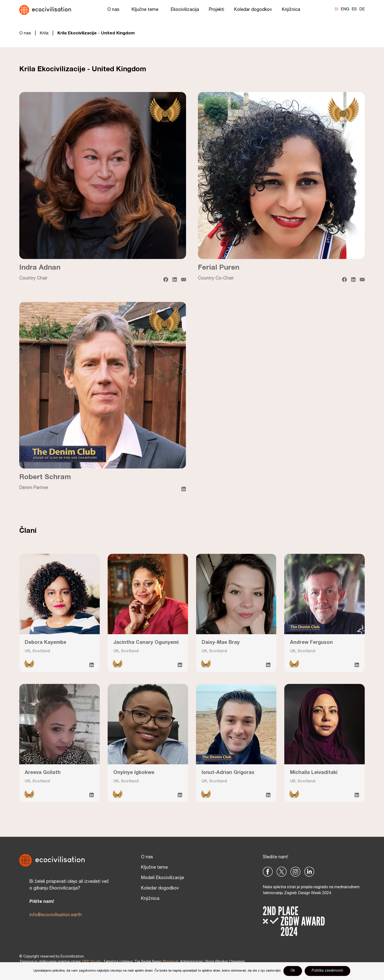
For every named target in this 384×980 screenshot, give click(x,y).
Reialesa (171, 962)
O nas (115, 10)
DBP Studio (92, 962)
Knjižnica (292, 10)
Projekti (216, 10)
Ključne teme (146, 10)
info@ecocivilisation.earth (56, 915)
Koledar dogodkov (253, 10)
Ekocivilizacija (185, 10)
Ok (293, 971)
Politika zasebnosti (328, 971)
